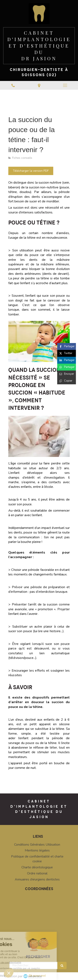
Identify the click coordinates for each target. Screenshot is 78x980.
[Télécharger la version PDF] (31, 171)
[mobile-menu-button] (65, 85)
